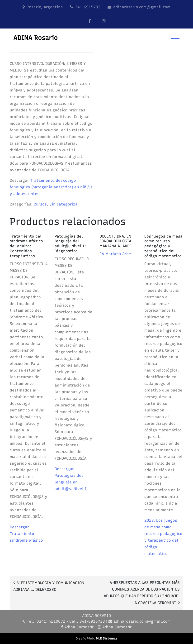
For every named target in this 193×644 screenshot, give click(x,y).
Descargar (19, 527)
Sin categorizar (64, 204)
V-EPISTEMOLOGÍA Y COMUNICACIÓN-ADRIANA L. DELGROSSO (49, 586)
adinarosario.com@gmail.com (142, 7)
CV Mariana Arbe (115, 254)
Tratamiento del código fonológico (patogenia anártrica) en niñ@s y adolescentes (51, 187)
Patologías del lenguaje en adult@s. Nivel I (71, 482)
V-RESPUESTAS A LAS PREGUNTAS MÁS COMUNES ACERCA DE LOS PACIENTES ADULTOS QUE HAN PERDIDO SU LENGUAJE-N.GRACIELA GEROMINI (142, 593)
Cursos (40, 204)
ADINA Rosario (35, 38)
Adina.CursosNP (79, 627)
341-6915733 (88, 7)
